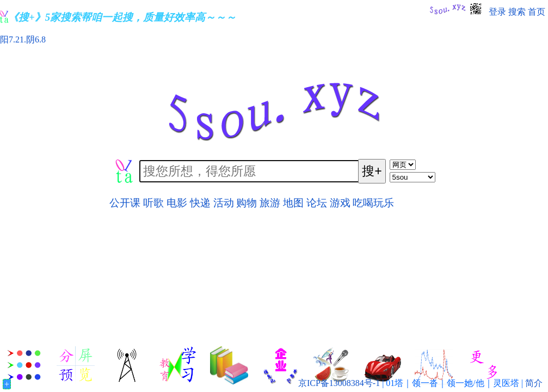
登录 (497, 12)
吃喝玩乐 (373, 203)
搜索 (517, 12)
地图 (293, 203)
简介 (534, 383)
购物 (247, 203)
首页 (537, 12)
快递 (200, 203)
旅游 (270, 203)
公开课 (125, 203)
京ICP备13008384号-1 (339, 383)
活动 (224, 203)
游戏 (340, 203)
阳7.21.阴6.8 (23, 39)
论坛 (317, 203)
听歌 (153, 203)
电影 (177, 203)
